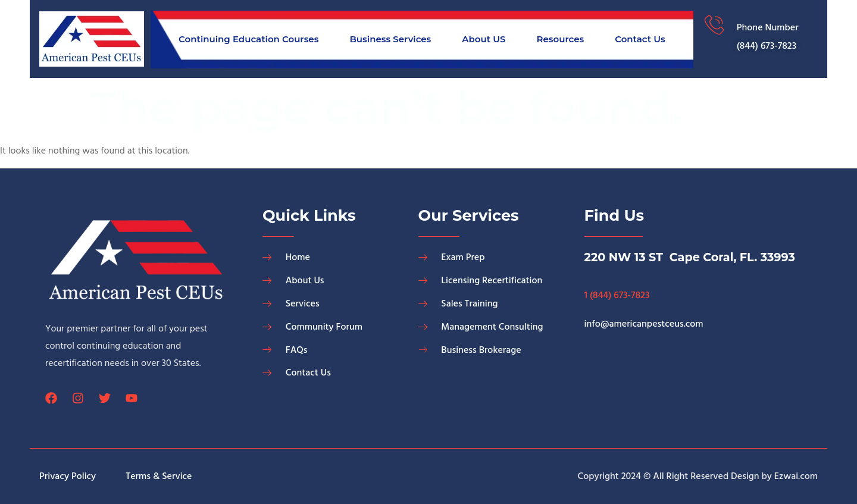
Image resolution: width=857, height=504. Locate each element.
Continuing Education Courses (248, 39)
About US (484, 39)
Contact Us (640, 39)
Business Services (390, 39)
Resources (560, 39)
